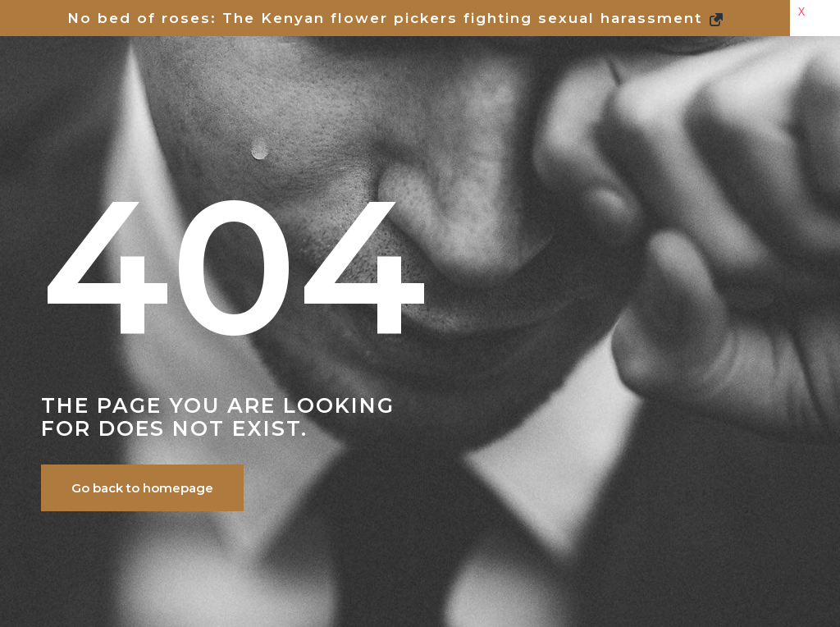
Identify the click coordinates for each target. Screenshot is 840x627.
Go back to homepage (142, 488)
